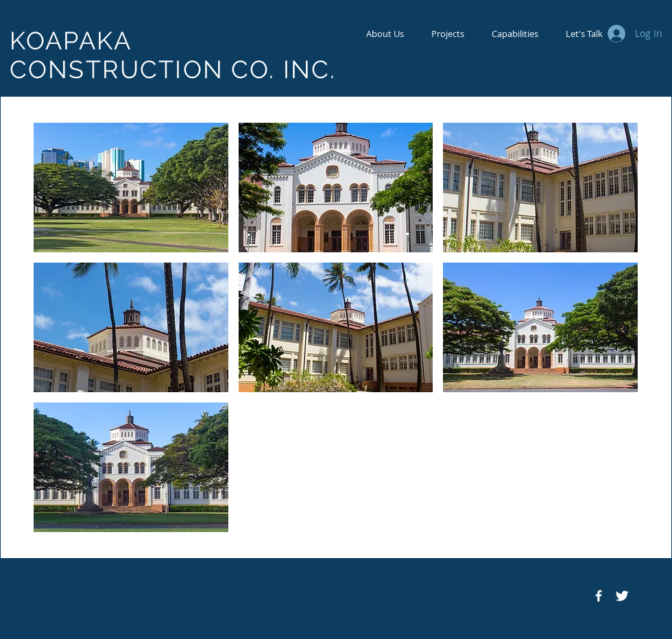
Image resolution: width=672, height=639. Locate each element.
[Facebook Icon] (599, 596)
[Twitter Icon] (622, 596)
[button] (131, 188)
